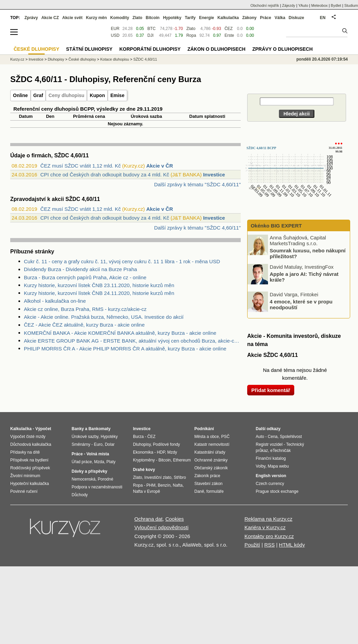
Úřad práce (82, 462)
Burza (138, 437)
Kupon (97, 95)
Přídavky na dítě (25, 452)
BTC (151, 29)
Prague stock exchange (277, 491)
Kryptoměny (144, 460)
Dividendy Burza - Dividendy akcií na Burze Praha (80, 269)
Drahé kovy (144, 470)
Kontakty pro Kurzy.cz (269, 536)
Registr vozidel (269, 444)
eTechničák (281, 451)
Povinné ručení (24, 491)
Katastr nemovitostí (212, 444)
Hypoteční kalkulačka (29, 484)
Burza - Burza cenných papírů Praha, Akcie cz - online (85, 277)
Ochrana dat (148, 519)
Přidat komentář (271, 390)
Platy (111, 462)
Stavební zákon (208, 484)
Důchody (80, 495)
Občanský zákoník (211, 468)
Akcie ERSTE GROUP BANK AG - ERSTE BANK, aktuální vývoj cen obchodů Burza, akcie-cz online (132, 341)
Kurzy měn (96, 18)
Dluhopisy (56, 59)
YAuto (303, 5)
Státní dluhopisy (89, 49)
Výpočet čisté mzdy (28, 437)
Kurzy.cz (17, 59)
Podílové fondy (166, 444)
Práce (266, 18)
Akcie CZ (50, 18)
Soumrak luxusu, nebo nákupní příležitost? (308, 253)
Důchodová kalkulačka (31, 444)
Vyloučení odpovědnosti (161, 527)
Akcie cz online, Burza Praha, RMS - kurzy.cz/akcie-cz (85, 309)
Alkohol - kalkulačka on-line (55, 301)
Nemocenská (84, 479)
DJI (150, 35)
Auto (260, 437)
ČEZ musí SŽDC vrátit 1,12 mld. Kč (80, 166)
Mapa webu (278, 466)
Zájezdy (289, 5)
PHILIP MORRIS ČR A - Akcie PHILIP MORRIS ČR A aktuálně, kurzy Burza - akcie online (125, 349)
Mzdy (172, 452)
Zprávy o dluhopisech (282, 49)
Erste (229, 35)
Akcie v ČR (160, 166)
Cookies (175, 519)
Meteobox (319, 5)
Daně (199, 491)
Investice (214, 175)
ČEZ (228, 29)
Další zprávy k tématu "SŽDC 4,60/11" (197, 184)
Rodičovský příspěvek (30, 468)
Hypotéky (172, 18)
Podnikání (204, 429)
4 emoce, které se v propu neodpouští (301, 304)
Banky (78, 429)
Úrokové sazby (85, 437)
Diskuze (296, 18)
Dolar (110, 444)
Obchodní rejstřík (265, 5)
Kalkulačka (228, 18)
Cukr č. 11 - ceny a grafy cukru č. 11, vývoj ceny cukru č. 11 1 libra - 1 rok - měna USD (122, 261)
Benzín (164, 485)
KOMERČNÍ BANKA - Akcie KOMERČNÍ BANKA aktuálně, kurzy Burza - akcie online (120, 333)
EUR (115, 29)
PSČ (226, 437)
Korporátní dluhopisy (150, 49)
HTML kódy (292, 545)
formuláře (215, 491)
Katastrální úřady (210, 452)
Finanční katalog (271, 458)
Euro (98, 444)
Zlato (191, 29)
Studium (351, 5)
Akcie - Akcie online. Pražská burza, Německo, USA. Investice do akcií (104, 317)
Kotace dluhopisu (115, 59)
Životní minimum (25, 476)
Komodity (120, 18)
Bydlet (336, 5)
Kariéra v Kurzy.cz (265, 527)
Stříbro (180, 477)
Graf (38, 95)
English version (271, 476)
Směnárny (81, 444)
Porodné (106, 479)
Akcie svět (72, 18)
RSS (270, 545)
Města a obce (207, 437)
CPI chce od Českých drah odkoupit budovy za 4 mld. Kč (105, 175)
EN (323, 18)
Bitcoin (153, 18)
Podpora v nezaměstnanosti (97, 487)
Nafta (178, 485)
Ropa (191, 35)
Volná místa (98, 454)
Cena (273, 437)
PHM (151, 485)
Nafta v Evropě (146, 491)
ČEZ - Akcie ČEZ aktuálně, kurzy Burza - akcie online (84, 325)
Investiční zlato (158, 477)
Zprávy (31, 18)
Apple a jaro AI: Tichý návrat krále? (304, 277)
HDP (161, 452)
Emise (117, 95)
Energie (207, 18)
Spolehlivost (291, 437)
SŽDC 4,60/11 (145, 59)
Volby (260, 466)
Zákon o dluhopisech (217, 49)
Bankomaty (99, 429)
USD (115, 35)
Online (20, 95)
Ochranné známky (211, 460)
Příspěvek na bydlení (29, 460)
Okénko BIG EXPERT (275, 226)
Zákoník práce (207, 476)
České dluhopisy (82, 59)
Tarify (190, 18)
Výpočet (43, 429)
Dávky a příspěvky (89, 471)
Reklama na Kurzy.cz (268, 519)
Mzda (99, 462)
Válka (280, 18)
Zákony (249, 18)
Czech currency (270, 484)
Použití (252, 545)
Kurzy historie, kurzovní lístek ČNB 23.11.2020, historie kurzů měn (99, 285)
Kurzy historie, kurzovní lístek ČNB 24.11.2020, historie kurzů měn (99, 293)
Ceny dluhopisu (66, 95)
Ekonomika (143, 452)
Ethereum (182, 460)
